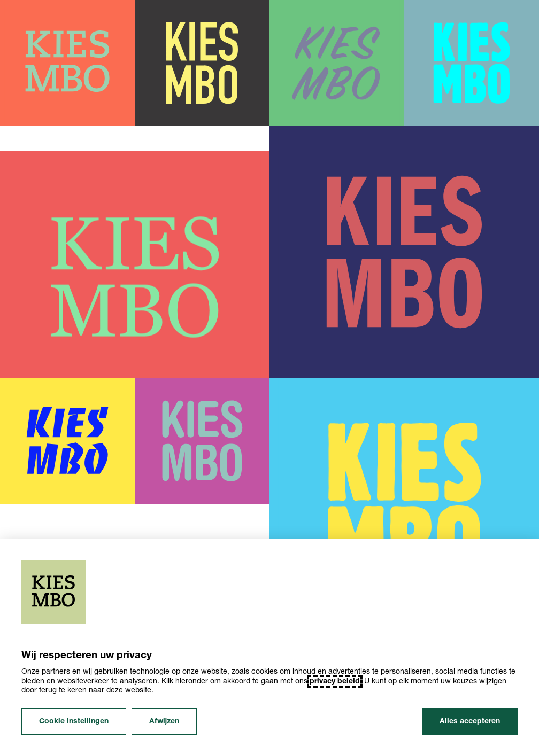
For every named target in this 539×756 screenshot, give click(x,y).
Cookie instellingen (74, 722)
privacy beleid (335, 681)
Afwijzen (164, 722)
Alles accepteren (470, 722)
